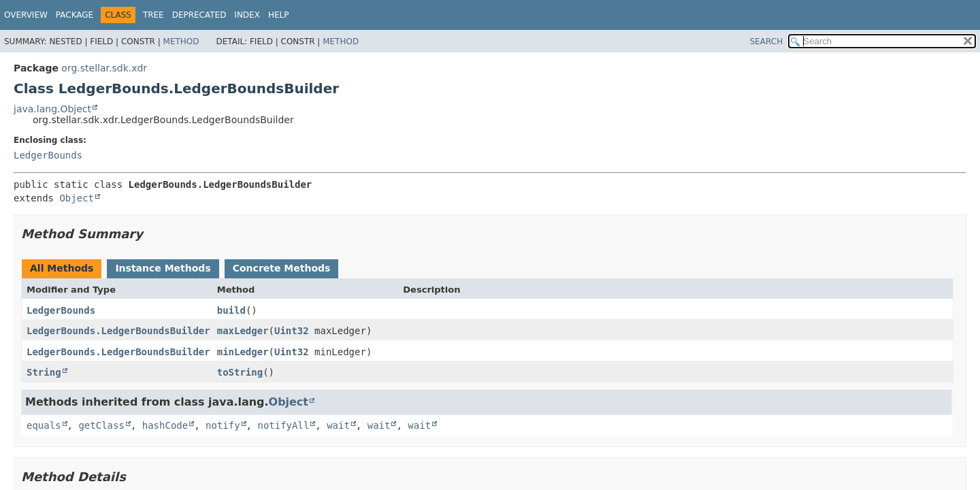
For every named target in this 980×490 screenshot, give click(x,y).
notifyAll (283, 425)
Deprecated (199, 15)
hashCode (165, 425)
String (44, 372)
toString (240, 372)
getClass (101, 425)
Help (279, 15)
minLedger (243, 352)
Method (181, 42)
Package (75, 15)
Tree (153, 15)
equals (44, 425)
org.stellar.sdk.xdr (104, 68)
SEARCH (767, 42)
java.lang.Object (52, 109)
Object (77, 198)
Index (247, 15)
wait (338, 425)
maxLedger (243, 331)
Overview (26, 15)
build (231, 310)
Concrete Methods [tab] (282, 268)
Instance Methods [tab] (163, 268)
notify (223, 425)
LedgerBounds (48, 155)
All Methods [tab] (62, 268)
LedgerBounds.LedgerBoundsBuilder (118, 331)
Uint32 (292, 331)
